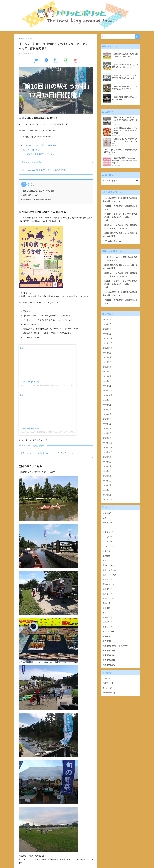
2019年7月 (107, 467)
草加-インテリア (109, 576)
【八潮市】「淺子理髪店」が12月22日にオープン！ (120, 208)
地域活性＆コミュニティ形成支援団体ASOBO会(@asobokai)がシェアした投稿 (47, 385)
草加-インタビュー (110, 571)
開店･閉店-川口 (109, 656)
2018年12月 (107, 501)
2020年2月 (107, 434)
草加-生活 (107, 604)
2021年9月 (107, 354)
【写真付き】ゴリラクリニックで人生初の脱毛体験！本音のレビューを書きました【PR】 (120, 217)
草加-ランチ (108, 595)
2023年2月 (107, 320)
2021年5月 (107, 373)
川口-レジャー (108, 547)
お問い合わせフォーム (112, 241)
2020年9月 (107, 401)
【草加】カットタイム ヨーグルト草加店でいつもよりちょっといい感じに (120, 227)
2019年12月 (107, 444)
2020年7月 (107, 411)
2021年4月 (107, 377)
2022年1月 (107, 335)
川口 (104, 528)
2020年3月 (107, 429)
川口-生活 (107, 552)
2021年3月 (107, 382)
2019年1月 (107, 496)
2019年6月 (107, 472)
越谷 (104, 614)
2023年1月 (107, 325)
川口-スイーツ (108, 533)
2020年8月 (107, 406)
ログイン (106, 679)
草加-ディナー (108, 590)
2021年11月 (107, 344)
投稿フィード (108, 684)
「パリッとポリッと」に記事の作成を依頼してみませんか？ (120, 259)
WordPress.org (109, 694)
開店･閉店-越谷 (109, 666)
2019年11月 (107, 448)
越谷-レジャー (108, 633)
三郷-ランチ (108, 524)
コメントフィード (110, 689)
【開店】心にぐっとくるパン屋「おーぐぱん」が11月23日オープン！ (47, 453)
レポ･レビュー (109, 514)
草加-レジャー (108, 599)
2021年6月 (107, 368)
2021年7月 (107, 363)
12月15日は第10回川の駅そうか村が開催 (40, 145)
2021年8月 (107, 358)
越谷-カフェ (108, 618)
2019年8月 (107, 463)
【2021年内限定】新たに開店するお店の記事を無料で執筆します (120, 200)
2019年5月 (107, 477)
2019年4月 (107, 482)
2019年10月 (107, 453)
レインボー (59, 320)
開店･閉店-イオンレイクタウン (115, 647)
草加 (104, 561)
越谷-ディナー (108, 623)
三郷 (104, 519)
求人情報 (106, 557)
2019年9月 (107, 458)
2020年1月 (107, 439)
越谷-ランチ (108, 628)
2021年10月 (107, 349)
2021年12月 (107, 339)
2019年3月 (107, 486)
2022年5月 (107, 330)
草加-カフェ (108, 580)
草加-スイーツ (108, 585)
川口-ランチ (108, 543)
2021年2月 (107, 387)
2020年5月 (107, 420)
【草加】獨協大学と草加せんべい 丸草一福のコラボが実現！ (120, 235)
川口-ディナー (108, 538)
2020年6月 (107, 415)
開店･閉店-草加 (109, 661)
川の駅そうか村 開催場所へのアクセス (39, 154)
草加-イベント (108, 566)
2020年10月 (107, 396)
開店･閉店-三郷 (109, 652)
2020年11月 (107, 392)
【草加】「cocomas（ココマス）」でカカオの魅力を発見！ (43, 170)
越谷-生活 (107, 637)
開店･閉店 (107, 642)
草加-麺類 (107, 609)
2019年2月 (107, 491)
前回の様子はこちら (31, 150)
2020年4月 (107, 425)
